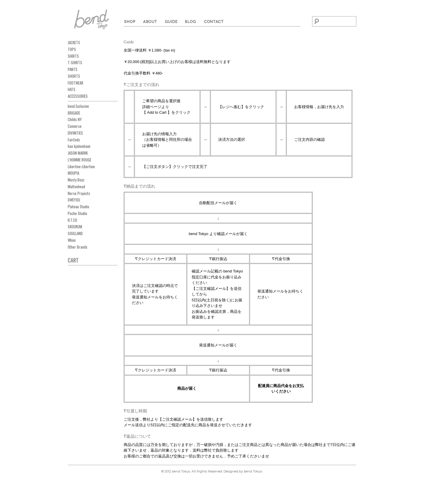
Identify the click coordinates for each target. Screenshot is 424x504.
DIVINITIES (75, 133)
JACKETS (74, 42)
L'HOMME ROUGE (79, 160)
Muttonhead (76, 186)
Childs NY (75, 119)
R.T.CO (72, 220)
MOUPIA (73, 173)
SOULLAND (75, 233)
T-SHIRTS (75, 62)
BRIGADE (74, 113)
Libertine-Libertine (81, 166)
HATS (72, 89)
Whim (72, 240)
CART (73, 260)
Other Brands (78, 247)
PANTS (73, 69)
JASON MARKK (78, 153)
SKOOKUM (75, 227)
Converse (75, 126)
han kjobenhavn (79, 146)
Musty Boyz (76, 180)
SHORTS (74, 76)
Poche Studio (77, 213)
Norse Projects (79, 193)
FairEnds (74, 140)
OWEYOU (74, 200)
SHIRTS (73, 56)
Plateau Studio (78, 206)
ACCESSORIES (78, 96)
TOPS (72, 49)
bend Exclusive (78, 106)
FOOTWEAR (76, 83)
